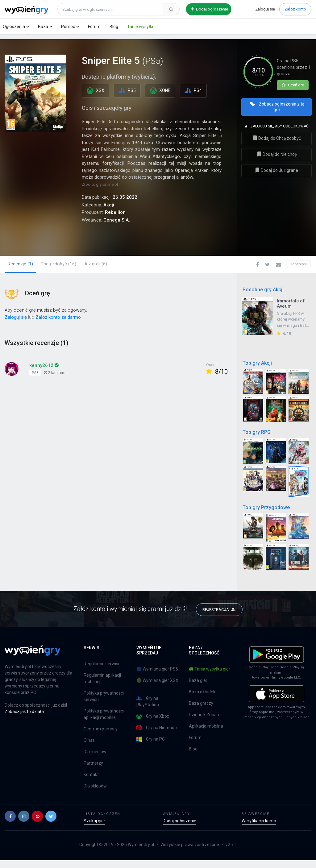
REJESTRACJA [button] (219, 616)
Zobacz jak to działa (24, 719)
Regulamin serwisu (102, 671)
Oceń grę (293, 92)
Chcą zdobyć (58, 271)
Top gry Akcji (257, 370)
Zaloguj (265, 9)
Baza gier (24, 40)
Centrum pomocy (101, 737)
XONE (160, 98)
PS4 (193, 98)
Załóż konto (295, 9)
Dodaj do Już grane (276, 180)
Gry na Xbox (153, 724)
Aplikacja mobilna (206, 734)
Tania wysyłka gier (210, 677)
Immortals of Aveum (291, 311)
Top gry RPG (257, 440)
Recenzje (20, 271)
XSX (96, 98)
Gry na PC (151, 747)
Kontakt (91, 782)
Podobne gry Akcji (263, 297)
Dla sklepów (95, 794)
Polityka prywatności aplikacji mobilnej (104, 722)
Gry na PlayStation (148, 709)
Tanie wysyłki (140, 27)
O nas (89, 748)
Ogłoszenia (14, 27)
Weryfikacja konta (259, 829)
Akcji (43, 40)
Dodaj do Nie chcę (277, 164)
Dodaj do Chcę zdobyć (277, 148)
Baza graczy (201, 711)
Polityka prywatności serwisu (104, 704)
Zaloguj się (16, 324)
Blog (114, 27)
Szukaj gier (94, 829)
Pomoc (68, 27)
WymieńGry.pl (141, 852)
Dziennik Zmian (204, 722)
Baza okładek (202, 700)
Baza (43, 27)
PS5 (58, 40)
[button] (258, 272)
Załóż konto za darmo (58, 324)
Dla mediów (95, 759)
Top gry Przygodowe (266, 515)
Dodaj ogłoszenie (209, 9)
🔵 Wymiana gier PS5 (157, 677)
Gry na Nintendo (157, 735)
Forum (94, 27)
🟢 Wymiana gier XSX (157, 688)
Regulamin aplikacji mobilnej (102, 686)
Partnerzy (93, 771)
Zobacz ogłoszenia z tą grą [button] (277, 117)
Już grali (95, 271)
